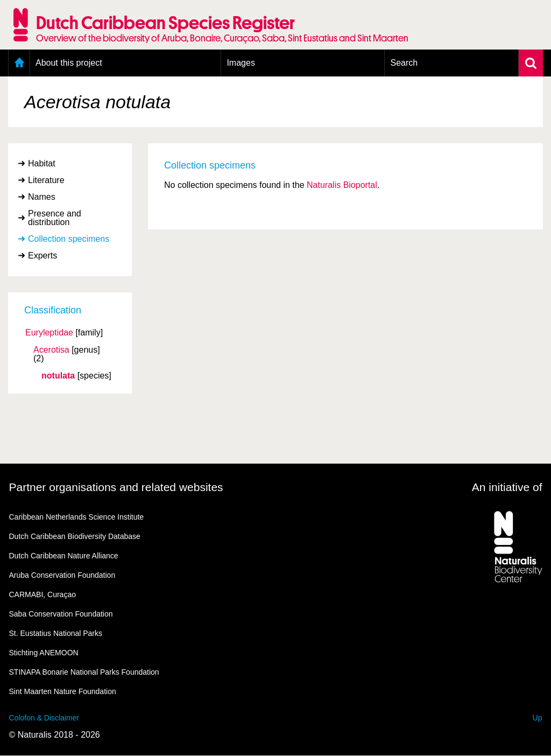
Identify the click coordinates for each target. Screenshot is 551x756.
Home (19, 63)
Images (241, 63)
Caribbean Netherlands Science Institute (77, 517)
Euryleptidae (49, 333)
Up (538, 718)
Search (404, 63)
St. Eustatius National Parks (56, 633)
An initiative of (507, 487)
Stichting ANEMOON (44, 653)
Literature (46, 180)
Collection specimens (69, 239)
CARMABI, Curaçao (43, 594)
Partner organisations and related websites (116, 487)
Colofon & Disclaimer (44, 718)
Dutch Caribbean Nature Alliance (64, 556)
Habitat (42, 163)
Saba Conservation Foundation (61, 614)
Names (42, 197)
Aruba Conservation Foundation (62, 575)
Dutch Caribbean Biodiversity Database (75, 536)
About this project (69, 63)
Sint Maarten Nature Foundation (63, 691)
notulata (58, 376)
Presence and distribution (55, 218)
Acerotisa (51, 350)
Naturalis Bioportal (342, 185)
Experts (43, 255)
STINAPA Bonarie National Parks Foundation (84, 672)
